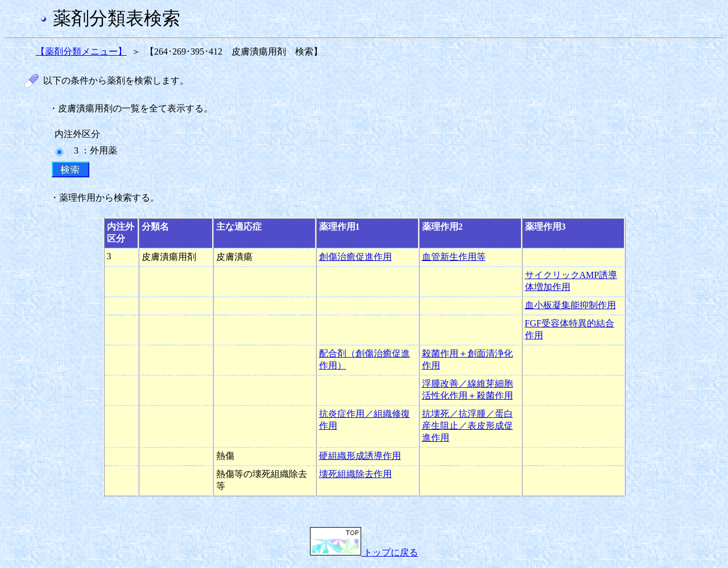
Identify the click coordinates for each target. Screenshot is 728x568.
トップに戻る (364, 552)
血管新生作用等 (454, 257)
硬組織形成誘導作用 (360, 456)
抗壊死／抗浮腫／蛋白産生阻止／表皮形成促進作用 (468, 426)
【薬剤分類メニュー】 (81, 51)
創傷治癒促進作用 (355, 257)
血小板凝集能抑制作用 (570, 305)
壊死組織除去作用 (355, 474)
